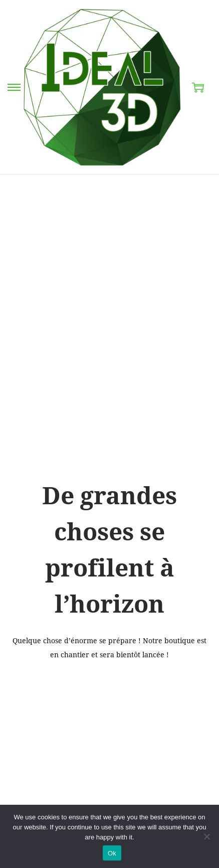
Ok (112, 853)
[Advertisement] (110, 289)
